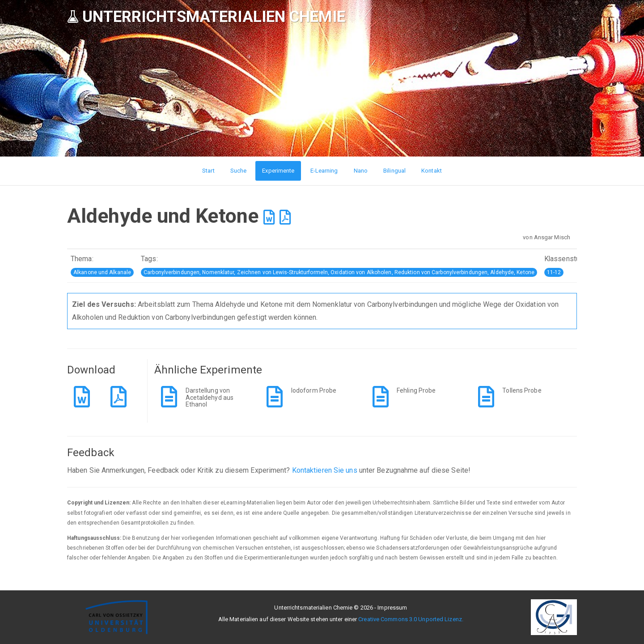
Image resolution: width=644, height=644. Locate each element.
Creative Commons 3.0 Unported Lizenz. (411, 619)
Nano (361, 171)
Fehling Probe (416, 390)
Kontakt (432, 171)
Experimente (278, 171)
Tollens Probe (522, 390)
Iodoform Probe (314, 390)
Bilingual (394, 171)
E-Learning (324, 171)
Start (208, 171)
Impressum (392, 608)
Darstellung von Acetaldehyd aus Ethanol (210, 397)
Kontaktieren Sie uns (325, 470)
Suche (239, 171)
